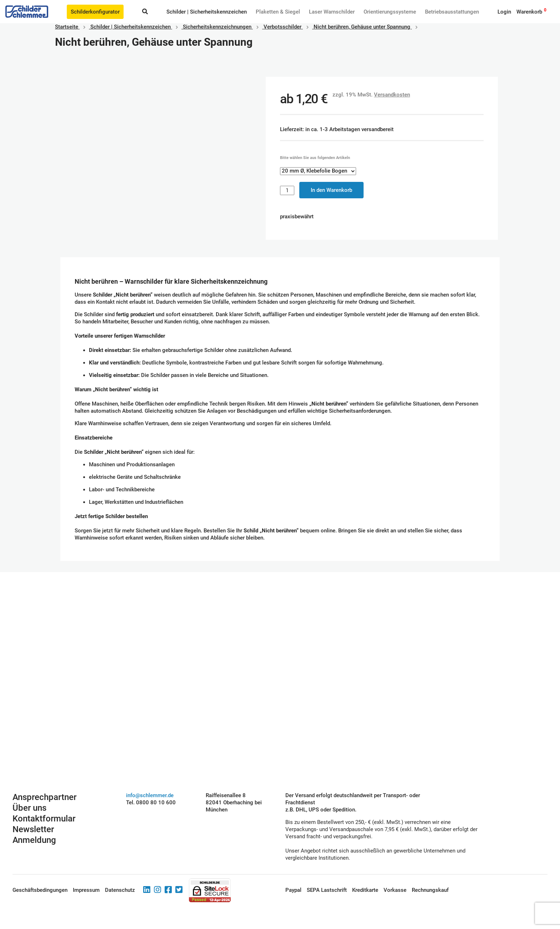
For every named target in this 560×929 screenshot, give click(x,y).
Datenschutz (120, 890)
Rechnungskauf (430, 890)
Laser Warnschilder (332, 12)
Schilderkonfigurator (95, 12)
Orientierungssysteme (390, 12)
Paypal (293, 890)
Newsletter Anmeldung (34, 835)
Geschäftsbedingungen (40, 890)
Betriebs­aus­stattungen (452, 12)
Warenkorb (529, 12)
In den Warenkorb (331, 190)
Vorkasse (395, 890)
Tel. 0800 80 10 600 (151, 803)
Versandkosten (392, 95)
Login (504, 12)
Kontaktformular (44, 819)
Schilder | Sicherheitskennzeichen (207, 12)
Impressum (86, 890)
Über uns (29, 808)
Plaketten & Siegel (278, 12)
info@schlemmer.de (150, 795)
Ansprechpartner (44, 797)
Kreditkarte (365, 890)
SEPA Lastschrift (327, 890)
